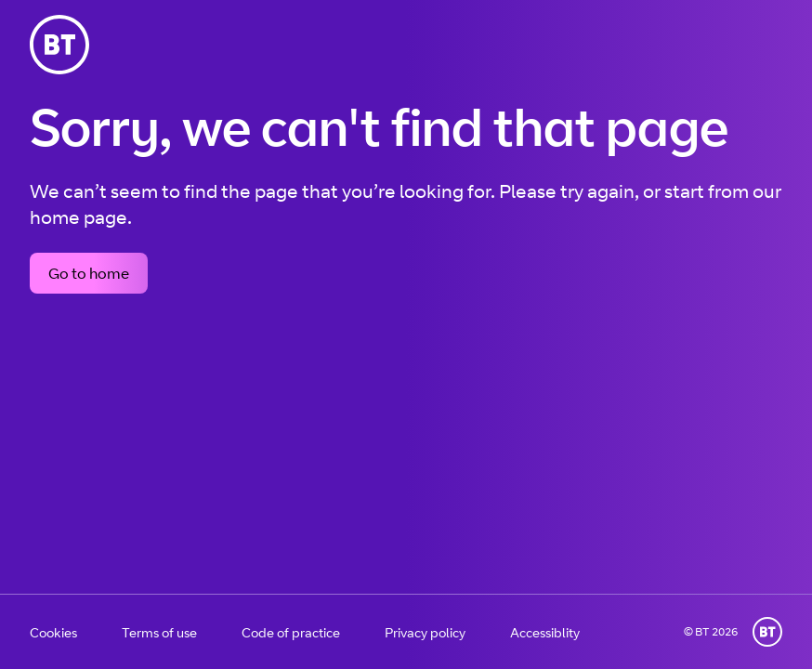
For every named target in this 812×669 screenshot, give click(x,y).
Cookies (53, 632)
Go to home (89, 273)
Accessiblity (545, 632)
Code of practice (291, 632)
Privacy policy (425, 632)
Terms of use (159, 632)
